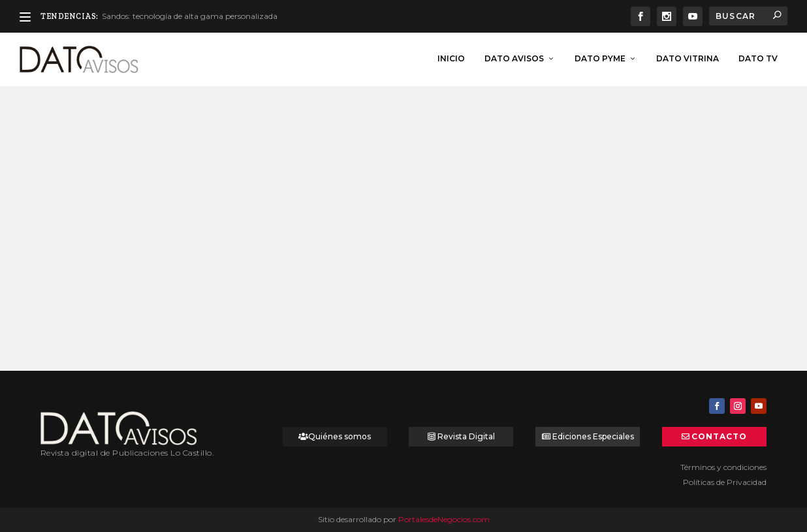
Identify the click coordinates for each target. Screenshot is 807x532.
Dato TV (758, 57)
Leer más (82, 328)
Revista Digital (466, 436)
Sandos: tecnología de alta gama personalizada (190, 16)
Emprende (374, 272)
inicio (451, 57)
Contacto (719, 436)
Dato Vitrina (688, 57)
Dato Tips (124, 272)
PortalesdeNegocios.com (444, 519)
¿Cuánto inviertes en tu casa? (130, 255)
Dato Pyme (600, 57)
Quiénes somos (340, 436)
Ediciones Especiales (593, 436)
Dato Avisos (514, 57)
